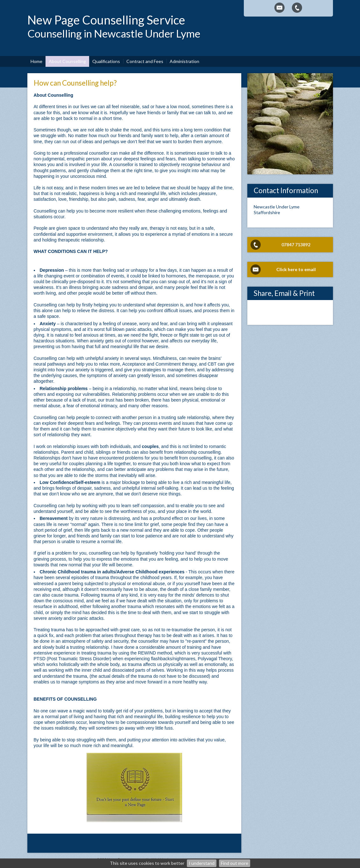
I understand (202, 863)
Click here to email (296, 269)
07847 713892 (296, 245)
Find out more (235, 863)
